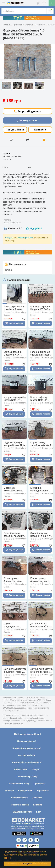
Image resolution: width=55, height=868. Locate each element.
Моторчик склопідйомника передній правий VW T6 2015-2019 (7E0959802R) (15, 489)
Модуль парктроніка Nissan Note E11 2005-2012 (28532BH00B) (15, 399)
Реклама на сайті (20, 798)
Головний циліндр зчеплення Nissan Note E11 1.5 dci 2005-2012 (40, 353)
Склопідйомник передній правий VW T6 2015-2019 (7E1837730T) (15, 535)
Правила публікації (27, 741)
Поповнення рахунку (27, 777)
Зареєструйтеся (25, 238)
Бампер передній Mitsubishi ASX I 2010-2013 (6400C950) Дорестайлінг (13, 353)
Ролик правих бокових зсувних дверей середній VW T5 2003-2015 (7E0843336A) (41, 580)
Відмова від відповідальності (27, 762)
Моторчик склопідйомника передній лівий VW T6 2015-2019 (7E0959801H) (40, 489)
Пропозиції (39, 784)
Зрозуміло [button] (27, 864)
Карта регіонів (25, 791)
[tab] (13, 229)
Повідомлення (15, 130)
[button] (12, 858)
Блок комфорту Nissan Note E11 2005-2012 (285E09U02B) (39, 399)
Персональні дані (27, 755)
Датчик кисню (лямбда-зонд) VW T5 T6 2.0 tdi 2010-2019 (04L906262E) (41, 625)
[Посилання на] (19, 840)
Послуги (35, 769)
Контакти (40, 130)
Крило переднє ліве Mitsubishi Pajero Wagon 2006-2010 (14, 308)
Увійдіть (9, 238)
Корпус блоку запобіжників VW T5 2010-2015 (41, 444)
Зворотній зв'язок (20, 805)
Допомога (37, 798)
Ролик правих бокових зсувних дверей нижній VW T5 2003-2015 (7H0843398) (14, 580)
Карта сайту (43, 791)
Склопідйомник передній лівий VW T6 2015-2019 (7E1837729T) (40, 535)
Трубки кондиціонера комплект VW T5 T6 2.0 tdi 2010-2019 (14, 625)
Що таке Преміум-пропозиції (27, 748)
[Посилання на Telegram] (37, 840)
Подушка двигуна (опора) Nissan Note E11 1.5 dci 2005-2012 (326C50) (14, 444)
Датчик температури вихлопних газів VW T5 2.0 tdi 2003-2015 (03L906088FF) (42, 670)
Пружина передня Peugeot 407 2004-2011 (40, 308)
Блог (38, 812)
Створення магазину (19, 784)
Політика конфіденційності (28, 734)
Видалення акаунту (22, 812)
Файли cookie (21, 769)
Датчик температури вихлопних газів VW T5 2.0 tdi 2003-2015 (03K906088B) (15, 670)
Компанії (9, 791)
